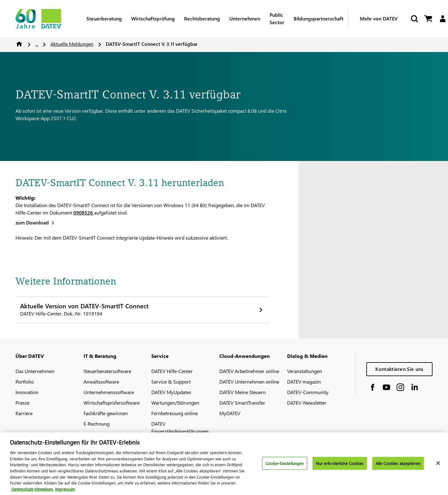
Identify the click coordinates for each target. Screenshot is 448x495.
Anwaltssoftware (101, 382)
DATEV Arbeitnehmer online (249, 371)
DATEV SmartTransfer (242, 403)
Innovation (27, 392)
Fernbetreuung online (174, 413)
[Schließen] (438, 466)
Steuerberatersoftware (107, 371)
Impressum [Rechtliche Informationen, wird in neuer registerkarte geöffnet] (65, 492)
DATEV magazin (304, 382)
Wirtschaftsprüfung (153, 18)
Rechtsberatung (202, 18)
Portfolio (25, 382)
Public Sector (277, 18)
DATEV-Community (308, 392)
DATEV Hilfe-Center (172, 371)
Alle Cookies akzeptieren (398, 466)
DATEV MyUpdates (171, 392)
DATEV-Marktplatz (103, 434)
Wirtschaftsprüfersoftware (112, 403)
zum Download (32, 222)
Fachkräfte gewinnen (106, 413)
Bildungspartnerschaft (319, 18)
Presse (22, 403)
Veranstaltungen (305, 371)
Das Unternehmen (35, 371)
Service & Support (171, 382)
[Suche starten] (414, 19)
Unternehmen (245, 18)
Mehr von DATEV (379, 18)
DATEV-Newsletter (307, 403)
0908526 (84, 213)
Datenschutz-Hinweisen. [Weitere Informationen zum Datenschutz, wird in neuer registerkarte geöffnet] (32, 492)
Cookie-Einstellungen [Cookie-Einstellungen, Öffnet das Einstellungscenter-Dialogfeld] (285, 466)
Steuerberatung (104, 18)
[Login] (443, 19)
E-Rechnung (97, 424)
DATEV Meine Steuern (243, 392)
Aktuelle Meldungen (72, 44)
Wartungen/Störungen (175, 403)
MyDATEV (230, 413)
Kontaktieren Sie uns (399, 369)
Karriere (24, 413)
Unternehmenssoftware (109, 392)
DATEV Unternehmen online (249, 382)
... (37, 44)
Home (19, 44)
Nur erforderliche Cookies (340, 466)
